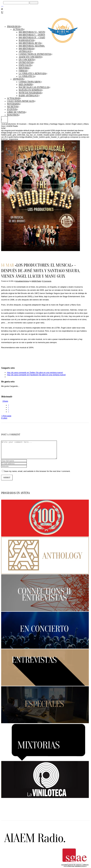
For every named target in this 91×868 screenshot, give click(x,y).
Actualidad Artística (22, 281)
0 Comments (47, 281)
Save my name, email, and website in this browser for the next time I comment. (37, 475)
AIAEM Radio (36, 281)
